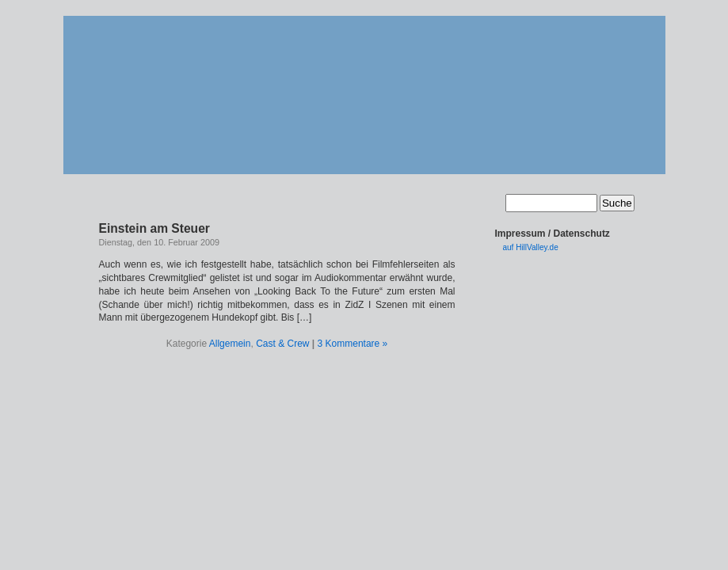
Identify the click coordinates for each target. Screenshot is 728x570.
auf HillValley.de (531, 247)
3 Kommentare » (353, 344)
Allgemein (230, 344)
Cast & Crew (282, 344)
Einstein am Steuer (154, 228)
